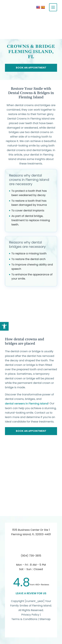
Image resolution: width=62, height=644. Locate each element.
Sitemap (45, 619)
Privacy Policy (30, 615)
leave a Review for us (31, 593)
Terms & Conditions (25, 619)
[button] (4, 326)
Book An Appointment (31, 68)
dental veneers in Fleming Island (27, 404)
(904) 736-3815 (31, 556)
